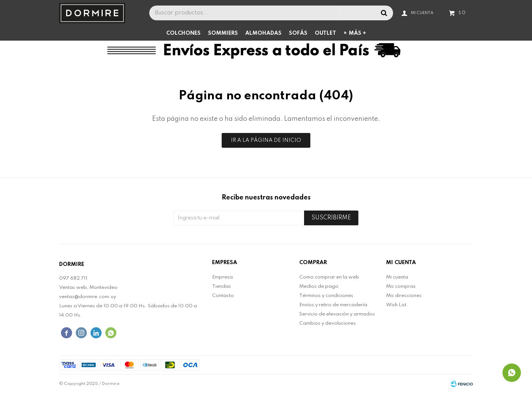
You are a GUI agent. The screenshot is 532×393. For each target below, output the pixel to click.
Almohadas (263, 33)
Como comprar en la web (329, 277)
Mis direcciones (404, 296)
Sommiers (223, 33)
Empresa (222, 277)
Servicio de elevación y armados (337, 314)
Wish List (396, 305)
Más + (357, 33)
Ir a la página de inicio (266, 140)
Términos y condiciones (326, 296)
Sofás (298, 33)
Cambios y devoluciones (328, 323)
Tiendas (221, 286)
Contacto (223, 296)
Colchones (183, 33)
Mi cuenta (397, 277)
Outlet (325, 33)
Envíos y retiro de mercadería (333, 305)
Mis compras (401, 286)
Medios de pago (319, 286)
